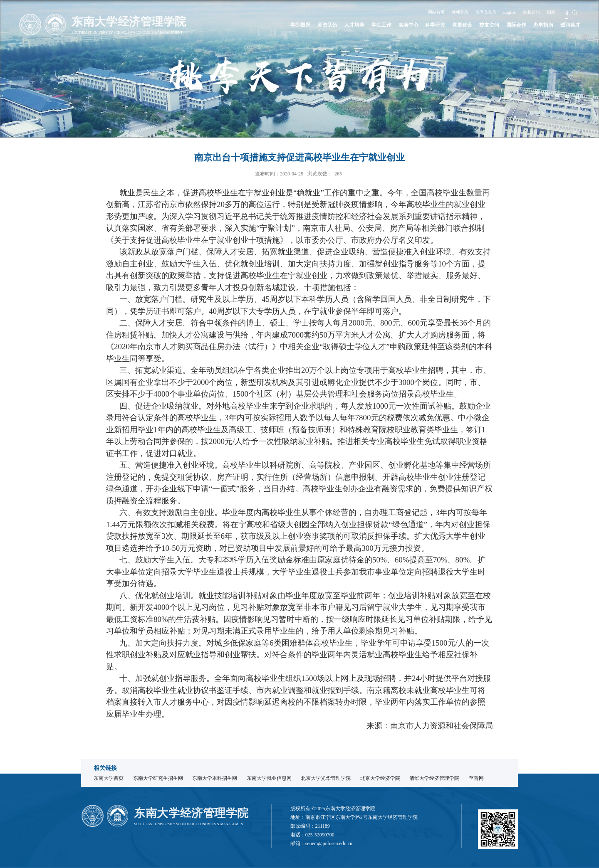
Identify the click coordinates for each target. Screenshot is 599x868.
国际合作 (506, 25)
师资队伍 (286, 25)
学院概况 (255, 25)
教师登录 (450, 12)
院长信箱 (535, 12)
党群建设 (443, 25)
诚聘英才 (569, 25)
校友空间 (475, 25)
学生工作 (349, 25)
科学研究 (412, 25)
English (509, 12)
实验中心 (380, 25)
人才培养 (317, 25)
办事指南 (537, 25)
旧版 (557, 12)
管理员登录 (480, 12)
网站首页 (422, 12)
